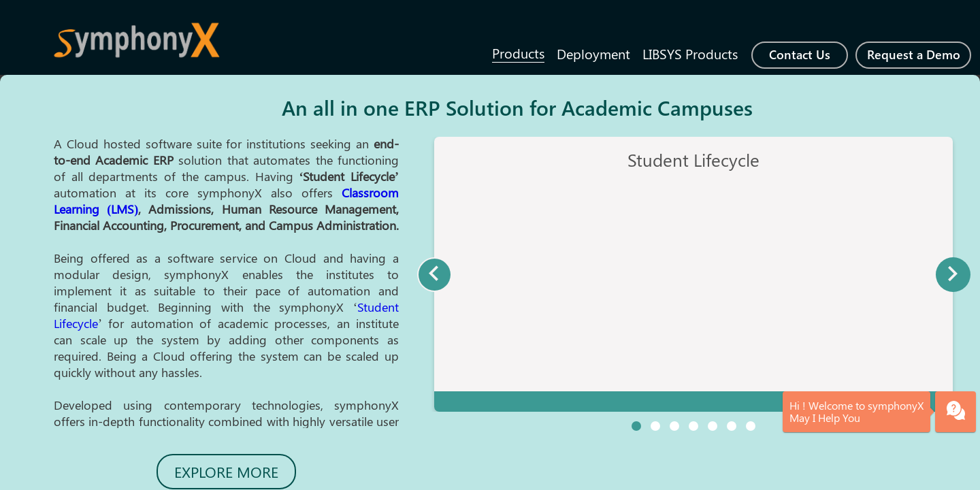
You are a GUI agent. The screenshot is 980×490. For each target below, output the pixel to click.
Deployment (593, 53)
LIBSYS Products (690, 53)
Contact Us (800, 54)
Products (518, 53)
